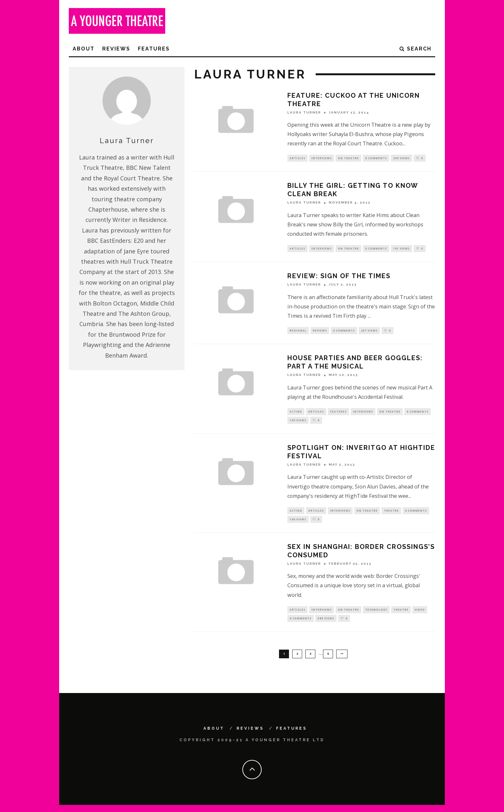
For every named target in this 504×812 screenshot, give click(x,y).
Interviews (322, 158)
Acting (296, 414)
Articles (297, 158)
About (84, 49)
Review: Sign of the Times (339, 278)
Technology (376, 615)
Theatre (391, 515)
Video (420, 615)
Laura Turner (304, 112)
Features (154, 49)
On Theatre (348, 158)
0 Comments (376, 158)
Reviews (116, 49)
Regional (298, 332)
